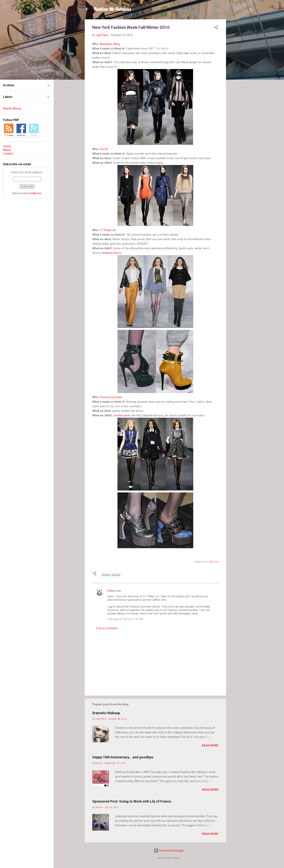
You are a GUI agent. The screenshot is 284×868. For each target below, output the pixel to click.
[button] (216, 28)
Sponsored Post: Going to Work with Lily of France (132, 801)
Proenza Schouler (111, 397)
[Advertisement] (241, 76)
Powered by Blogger (169, 851)
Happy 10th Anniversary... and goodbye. (123, 757)
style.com (214, 562)
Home (7, 146)
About (7, 150)
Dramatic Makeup (106, 713)
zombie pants (122, 415)
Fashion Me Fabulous (112, 9)
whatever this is (111, 253)
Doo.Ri (104, 149)
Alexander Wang (110, 44)
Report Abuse (12, 108)
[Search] (251, 10)
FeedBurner (35, 193)
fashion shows (111, 575)
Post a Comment (107, 628)
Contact (8, 154)
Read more (210, 745)
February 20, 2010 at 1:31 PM (125, 619)
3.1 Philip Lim (108, 230)
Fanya (111, 591)
